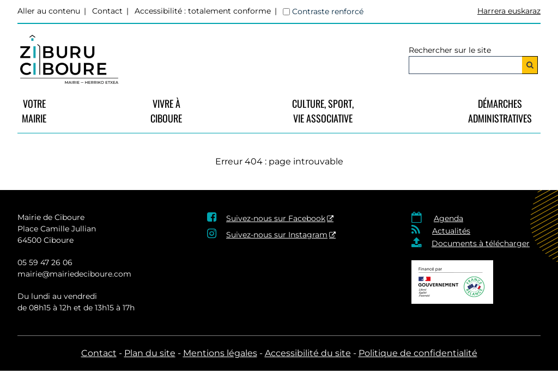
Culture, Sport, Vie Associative (323, 111)
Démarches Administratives (500, 111)
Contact (107, 11)
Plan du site (150, 353)
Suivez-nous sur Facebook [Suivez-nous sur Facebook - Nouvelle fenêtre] (276, 218)
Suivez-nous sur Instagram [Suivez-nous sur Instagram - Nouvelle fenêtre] (277, 235)
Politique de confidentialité (418, 353)
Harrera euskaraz (509, 11)
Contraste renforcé (328, 11)
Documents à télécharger (481, 243)
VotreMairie (34, 111)
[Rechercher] (530, 65)
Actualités (451, 231)
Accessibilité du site (308, 353)
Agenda (448, 218)
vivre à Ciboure (166, 111)
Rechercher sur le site (450, 50)
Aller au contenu (49, 11)
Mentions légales (220, 353)
